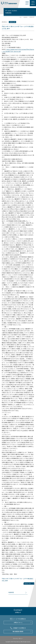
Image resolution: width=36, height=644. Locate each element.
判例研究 (25, 17)
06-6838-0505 (18, 632)
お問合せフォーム (18, 622)
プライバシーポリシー (18, 638)
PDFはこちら (28, 583)
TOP (20, 17)
